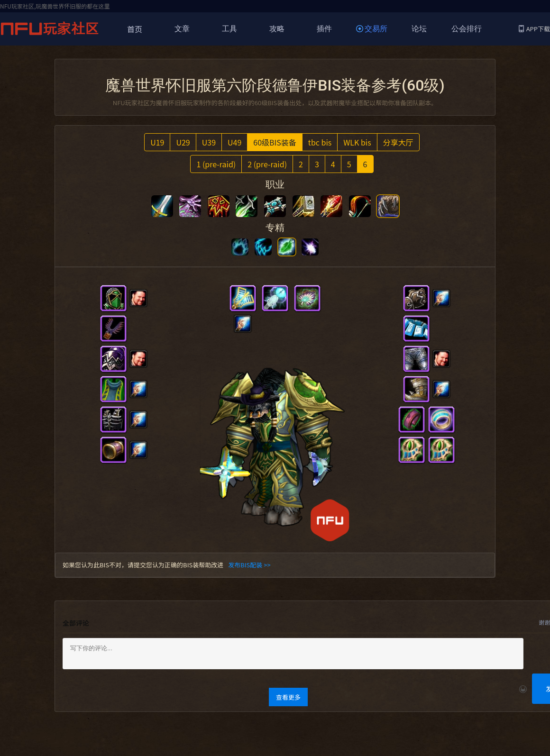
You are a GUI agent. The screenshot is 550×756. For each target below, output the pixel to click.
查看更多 (288, 697)
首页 (135, 29)
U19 (157, 142)
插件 (324, 29)
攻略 (277, 29)
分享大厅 (398, 142)
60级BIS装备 (275, 142)
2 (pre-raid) (267, 164)
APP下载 (534, 29)
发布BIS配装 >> (249, 565)
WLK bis (357, 142)
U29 (183, 142)
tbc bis (320, 142)
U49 (234, 142)
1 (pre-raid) (216, 164)
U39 (209, 142)
